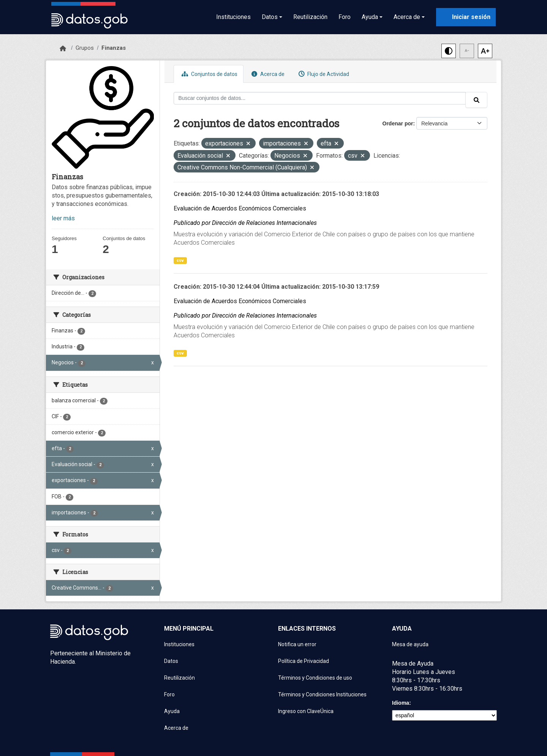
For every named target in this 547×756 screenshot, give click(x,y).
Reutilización (310, 17)
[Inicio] (63, 49)
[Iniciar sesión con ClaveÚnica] (466, 17)
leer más (63, 218)
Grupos (85, 48)
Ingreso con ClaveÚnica (306, 711)
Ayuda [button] (370, 17)
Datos (171, 661)
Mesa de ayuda (410, 644)
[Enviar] (476, 100)
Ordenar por (398, 123)
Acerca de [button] (407, 17)
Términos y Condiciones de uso (315, 678)
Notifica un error (297, 644)
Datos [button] (270, 17)
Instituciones (233, 17)
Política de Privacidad (304, 661)
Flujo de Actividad (323, 74)
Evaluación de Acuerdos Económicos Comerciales (240, 208)
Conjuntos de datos (209, 74)
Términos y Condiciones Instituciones (322, 694)
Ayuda (172, 711)
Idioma (401, 703)
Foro (345, 17)
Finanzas (114, 48)
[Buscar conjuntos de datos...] (320, 98)
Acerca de (267, 74)
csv (180, 260)
